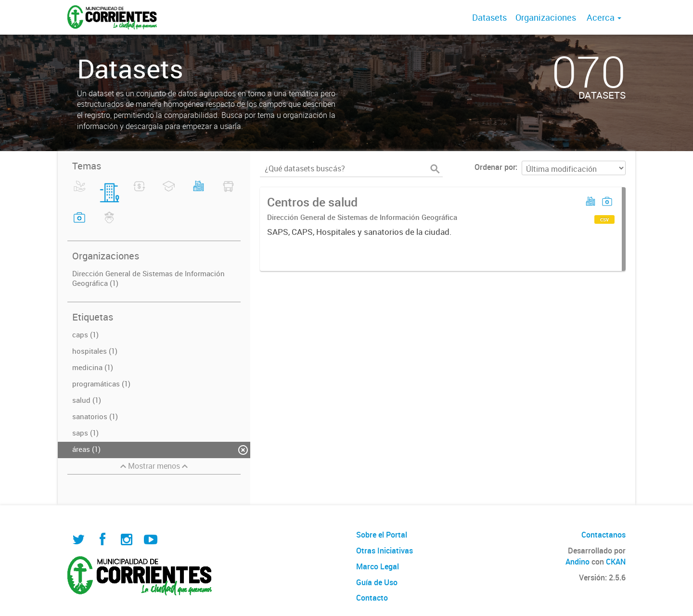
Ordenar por (495, 167)
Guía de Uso (377, 582)
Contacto (372, 598)
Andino (577, 562)
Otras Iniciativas (385, 551)
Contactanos (603, 535)
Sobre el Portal (382, 535)
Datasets (489, 17)
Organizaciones (546, 17)
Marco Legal (378, 566)
